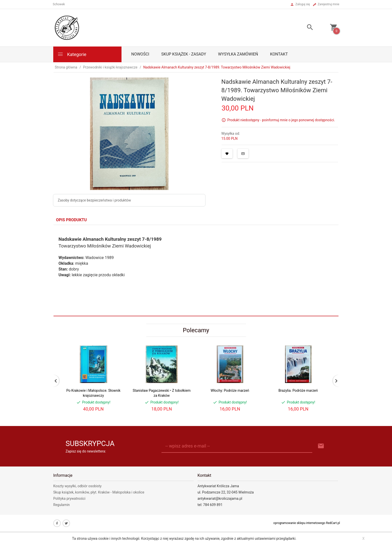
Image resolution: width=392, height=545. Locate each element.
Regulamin (61, 505)
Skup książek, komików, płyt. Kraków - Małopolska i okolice (99, 492)
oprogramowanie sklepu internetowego (299, 523)
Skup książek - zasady (184, 54)
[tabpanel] (196, 270)
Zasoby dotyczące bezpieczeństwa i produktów (94, 200)
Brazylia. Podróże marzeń (298, 390)
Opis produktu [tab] (71, 220)
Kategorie (72, 54)
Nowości (140, 54)
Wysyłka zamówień (238, 54)
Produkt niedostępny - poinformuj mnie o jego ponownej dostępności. (281, 120)
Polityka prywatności (69, 498)
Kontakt (279, 54)
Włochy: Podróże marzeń (230, 390)
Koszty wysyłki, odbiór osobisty (77, 486)
